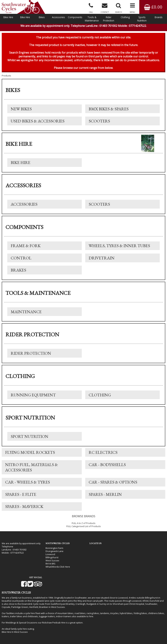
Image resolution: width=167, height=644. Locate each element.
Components (75, 17)
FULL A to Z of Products (84, 526)
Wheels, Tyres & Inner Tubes (119, 247)
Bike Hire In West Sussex (15, 622)
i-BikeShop (85, 637)
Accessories (58, 17)
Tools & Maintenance (92, 19)
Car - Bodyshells (107, 467)
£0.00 (153, 7)
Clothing (125, 17)
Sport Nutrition (30, 438)
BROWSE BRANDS (84, 519)
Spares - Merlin (105, 497)
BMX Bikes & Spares (109, 110)
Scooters (99, 122)
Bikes (42, 17)
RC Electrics (103, 455)
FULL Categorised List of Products (84, 529)
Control (21, 259)
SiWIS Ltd (119, 637)
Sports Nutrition (142, 19)
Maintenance (26, 313)
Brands (159, 17)
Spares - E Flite (21, 497)
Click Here (63, 569)
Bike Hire (8, 17)
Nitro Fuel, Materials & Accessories (32, 470)
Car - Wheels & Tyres (28, 484)
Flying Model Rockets (30, 455)
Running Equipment (33, 397)
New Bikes (21, 110)
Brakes (18, 272)
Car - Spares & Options (113, 484)
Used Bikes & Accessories (38, 122)
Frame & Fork (26, 247)
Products (6, 77)
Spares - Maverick (24, 509)
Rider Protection (109, 19)
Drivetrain (102, 259)
